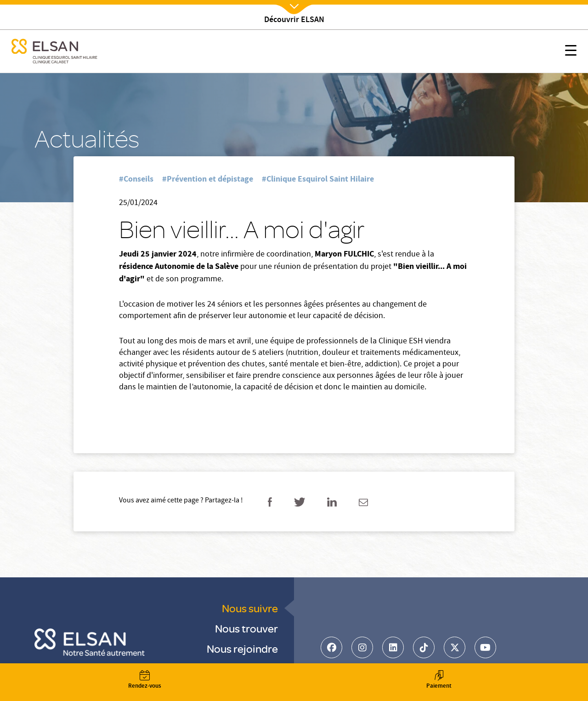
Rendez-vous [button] (145, 681)
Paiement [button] (439, 681)
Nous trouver (246, 628)
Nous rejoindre (242, 648)
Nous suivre (250, 608)
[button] (571, 52)
